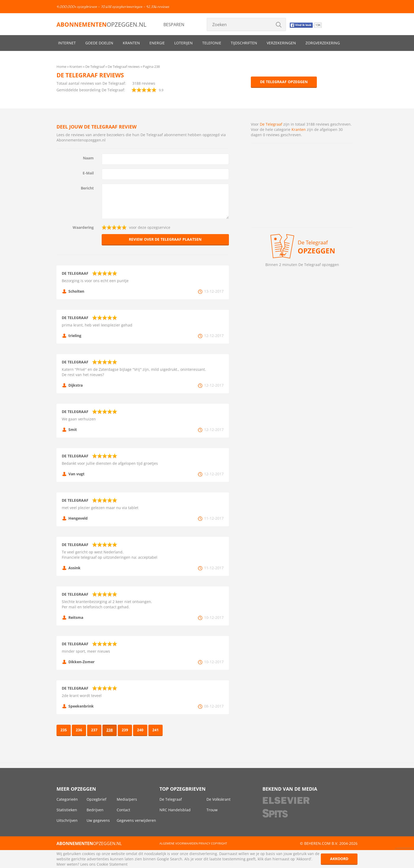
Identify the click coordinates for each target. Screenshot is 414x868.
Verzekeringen (281, 43)
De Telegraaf (271, 124)
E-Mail (88, 173)
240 (140, 730)
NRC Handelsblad (175, 810)
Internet (67, 43)
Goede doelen (99, 43)
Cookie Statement (112, 864)
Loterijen (184, 43)
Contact (123, 810)
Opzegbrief (97, 799)
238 (110, 730)
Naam (88, 158)
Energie (157, 43)
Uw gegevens (98, 820)
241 (156, 730)
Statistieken (67, 810)
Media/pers (127, 799)
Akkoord (339, 859)
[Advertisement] (302, 185)
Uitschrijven (67, 820)
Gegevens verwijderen (136, 820)
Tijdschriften (244, 43)
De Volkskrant (218, 799)
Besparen (174, 25)
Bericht (87, 188)
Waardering (83, 227)
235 (64, 730)
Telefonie (212, 43)
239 (125, 730)
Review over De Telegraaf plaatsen (165, 239)
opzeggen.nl (101, 24)
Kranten (131, 43)
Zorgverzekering (323, 43)
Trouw (212, 810)
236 (79, 730)
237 (94, 730)
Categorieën (67, 799)
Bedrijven (95, 810)
